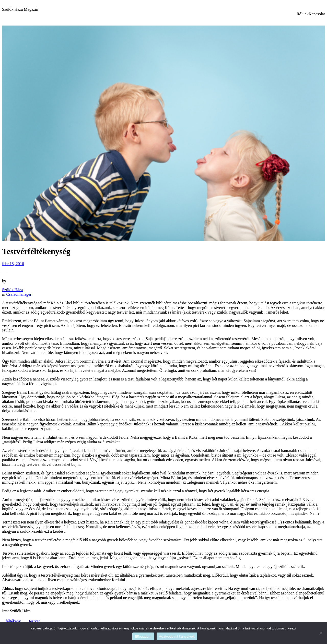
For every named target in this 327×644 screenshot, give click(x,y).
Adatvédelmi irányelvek (177, 636)
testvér (35, 621)
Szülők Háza (12, 290)
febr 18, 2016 (13, 264)
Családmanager (19, 294)
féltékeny (13, 621)
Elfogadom (143, 636)
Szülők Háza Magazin (20, 9)
